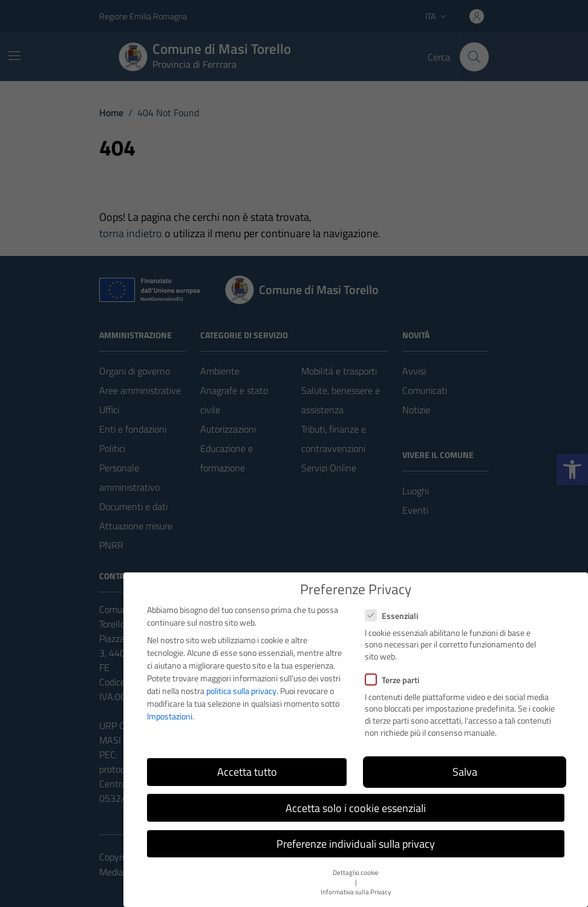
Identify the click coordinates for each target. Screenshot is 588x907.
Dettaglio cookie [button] (356, 873)
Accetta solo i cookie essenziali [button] (356, 808)
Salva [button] (465, 772)
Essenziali (391, 616)
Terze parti (392, 680)
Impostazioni (170, 716)
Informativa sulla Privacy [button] (356, 892)
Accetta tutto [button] (247, 772)
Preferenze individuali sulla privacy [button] (356, 844)
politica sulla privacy (241, 691)
